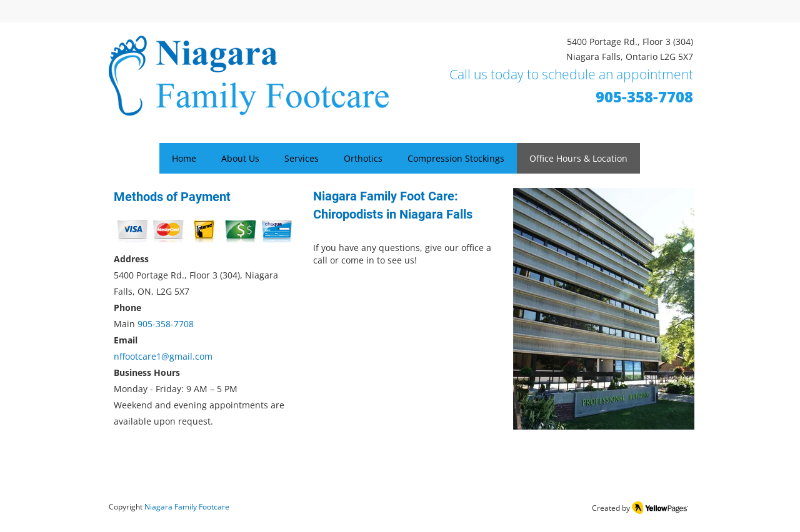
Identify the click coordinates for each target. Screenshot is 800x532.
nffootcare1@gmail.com (163, 356)
